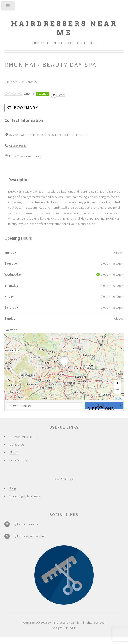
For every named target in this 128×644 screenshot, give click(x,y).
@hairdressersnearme (29, 536)
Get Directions (101, 406)
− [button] (118, 390)
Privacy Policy (18, 460)
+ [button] (118, 384)
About (13, 452)
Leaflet (119, 398)
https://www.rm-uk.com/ (25, 156)
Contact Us (17, 445)
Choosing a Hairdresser (25, 496)
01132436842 (18, 145)
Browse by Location (23, 437)
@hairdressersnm (26, 524)
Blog (13, 488)
